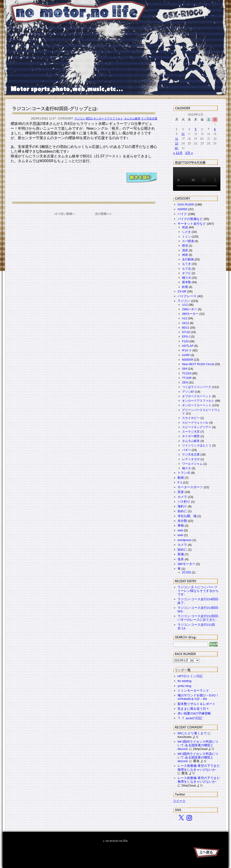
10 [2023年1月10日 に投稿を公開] (183, 134)
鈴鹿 (185, 287)
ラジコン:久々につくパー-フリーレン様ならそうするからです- (198, 591)
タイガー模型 (191, 436)
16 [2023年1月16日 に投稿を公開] (177, 139)
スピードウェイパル (195, 423)
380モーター (190, 314)
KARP (186, 355)
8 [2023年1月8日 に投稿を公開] (215, 129)
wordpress (185, 540)
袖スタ (186, 468)
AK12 (186, 323)
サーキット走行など (192, 224)
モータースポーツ (190, 487)
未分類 (182, 521)
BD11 (89, 119)
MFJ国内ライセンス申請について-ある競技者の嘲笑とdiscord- (198, 745)
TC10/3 (187, 373)
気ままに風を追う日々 (193, 709)
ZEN (185, 382)
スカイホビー (191, 418)
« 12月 (178, 153)
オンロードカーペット (197, 405)
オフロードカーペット (197, 396)
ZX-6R (182, 291)
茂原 (185, 250)
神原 (185, 255)
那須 (185, 246)
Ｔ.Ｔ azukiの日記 (190, 718)
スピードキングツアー (197, 427)
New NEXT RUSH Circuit (198, 364)
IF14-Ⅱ (187, 350)
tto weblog (185, 681)
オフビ (186, 273)
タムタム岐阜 (132, 119)
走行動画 (188, 259)
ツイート (179, 801)
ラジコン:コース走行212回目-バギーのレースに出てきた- (198, 618)
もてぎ (186, 264)
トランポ (184, 473)
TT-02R (187, 378)
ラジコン (80, 119)
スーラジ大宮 (191, 432)
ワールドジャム (192, 464)
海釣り (182, 506)
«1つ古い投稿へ (65, 214)
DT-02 (186, 332)
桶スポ (186, 278)
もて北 (186, 269)
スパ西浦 (188, 241)
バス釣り (184, 502)
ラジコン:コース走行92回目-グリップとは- (55, 109)
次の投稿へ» (103, 214)
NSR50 (182, 209)
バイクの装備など (190, 219)
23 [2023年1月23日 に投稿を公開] (177, 143)
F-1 (180, 482)
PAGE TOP (206, 853)
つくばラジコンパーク (197, 387)
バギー (186, 450)
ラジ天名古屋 (149, 119)
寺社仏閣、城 (187, 516)
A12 (185, 318)
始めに (182, 511)
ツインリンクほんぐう (197, 445)
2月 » (189, 153)
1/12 (185, 305)
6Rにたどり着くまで (192, 733)
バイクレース (187, 296)
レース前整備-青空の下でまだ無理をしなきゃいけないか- (199, 768)
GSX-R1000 (186, 204)
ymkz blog (184, 686)
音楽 (181, 492)
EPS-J (186, 337)
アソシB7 (188, 392)
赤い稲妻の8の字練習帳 (194, 713)
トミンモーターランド (193, 691)
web (180, 530)
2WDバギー (190, 309)
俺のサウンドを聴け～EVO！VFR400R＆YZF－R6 (198, 697)
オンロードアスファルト (108, 119)
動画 (181, 478)
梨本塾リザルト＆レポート (196, 704)
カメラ (182, 497)
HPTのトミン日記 (190, 676)
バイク (182, 214)
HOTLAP (188, 346)
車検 (181, 526)
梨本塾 (186, 282)
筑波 (185, 227)
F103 (185, 341)
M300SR (188, 360)
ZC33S (187, 572)
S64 (185, 369)
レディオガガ (191, 459)
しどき (186, 232)
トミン (186, 237)
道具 (181, 559)
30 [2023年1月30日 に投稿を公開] (177, 148)
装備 (181, 554)
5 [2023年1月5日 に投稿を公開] (196, 129)
